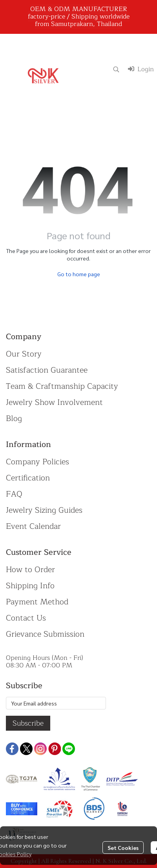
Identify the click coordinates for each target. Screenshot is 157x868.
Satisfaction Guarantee (47, 370)
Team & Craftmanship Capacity (62, 386)
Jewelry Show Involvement (54, 402)
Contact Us (26, 618)
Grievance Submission (45, 634)
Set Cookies (123, 848)
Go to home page (79, 274)
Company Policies (37, 462)
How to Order (30, 570)
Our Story (24, 354)
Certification (28, 478)
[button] (116, 69)
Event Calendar (33, 526)
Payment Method (37, 602)
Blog (14, 418)
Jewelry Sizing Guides (44, 510)
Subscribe (28, 723)
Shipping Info (30, 586)
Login (141, 69)
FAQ (14, 494)
